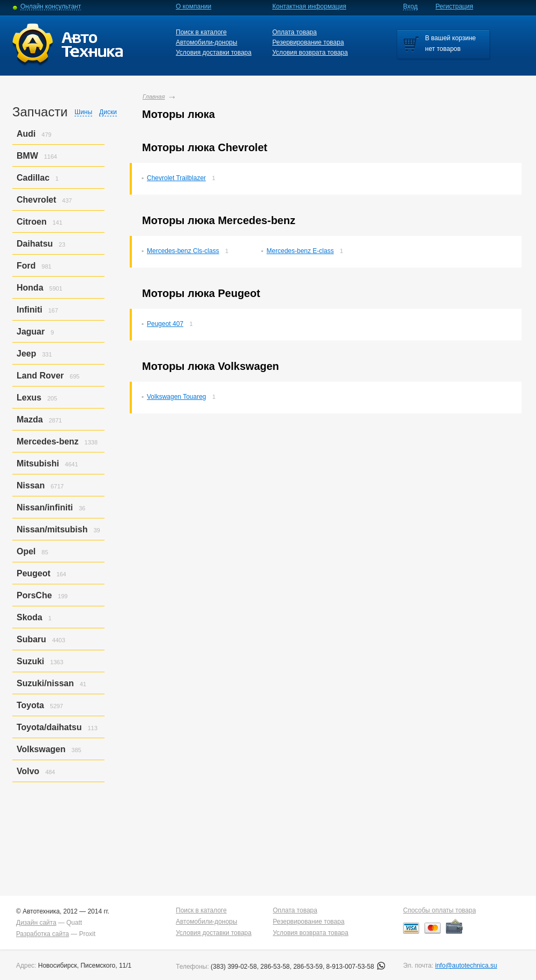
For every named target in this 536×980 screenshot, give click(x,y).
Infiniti (29, 310)
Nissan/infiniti (45, 507)
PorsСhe (34, 595)
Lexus (29, 398)
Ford (26, 266)
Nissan (31, 485)
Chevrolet (36, 200)
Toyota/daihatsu (49, 727)
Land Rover (40, 376)
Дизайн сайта (36, 923)
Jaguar (31, 332)
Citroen (32, 222)
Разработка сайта (43, 934)
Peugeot (33, 573)
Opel (26, 551)
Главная (154, 96)
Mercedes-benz (48, 441)
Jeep (26, 354)
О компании (193, 6)
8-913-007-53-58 (356, 967)
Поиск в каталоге (201, 32)
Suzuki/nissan (45, 683)
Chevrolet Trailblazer (176, 178)
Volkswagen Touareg (177, 397)
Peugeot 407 (165, 324)
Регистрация (455, 6)
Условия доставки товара (214, 53)
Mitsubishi (38, 463)
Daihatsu (35, 244)
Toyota (30, 705)
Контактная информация (309, 6)
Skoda (29, 617)
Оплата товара (295, 32)
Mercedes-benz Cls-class (183, 251)
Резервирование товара (308, 42)
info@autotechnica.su (466, 966)
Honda (30, 288)
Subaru (31, 639)
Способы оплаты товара (440, 910)
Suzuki (31, 661)
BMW (27, 156)
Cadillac (33, 178)
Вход (410, 6)
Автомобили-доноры (207, 42)
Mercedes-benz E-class (300, 251)
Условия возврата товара (310, 53)
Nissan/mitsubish (52, 529)
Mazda (30, 420)
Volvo (28, 771)
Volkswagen (41, 749)
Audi (26, 134)
